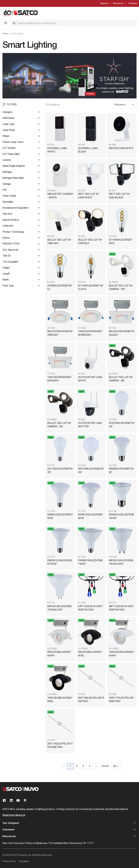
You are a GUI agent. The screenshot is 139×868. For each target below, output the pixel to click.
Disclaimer (24, 861)
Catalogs (133, 3)
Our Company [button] (11, 823)
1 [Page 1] (70, 766)
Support (104, 3)
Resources (118, 3)
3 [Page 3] (83, 766)
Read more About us (14, 815)
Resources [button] (9, 836)
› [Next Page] (96, 766)
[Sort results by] (124, 105)
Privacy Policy (9, 861)
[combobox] (73, 23)
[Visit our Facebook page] (4, 800)
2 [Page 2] (77, 766)
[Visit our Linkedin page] (11, 800)
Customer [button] (9, 830)
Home (5, 34)
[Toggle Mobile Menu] (6, 23)
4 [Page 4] (90, 766)
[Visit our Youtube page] (18, 800)
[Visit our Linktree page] (25, 800)
